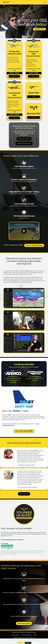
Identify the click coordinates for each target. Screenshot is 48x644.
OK (20, 643)
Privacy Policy (15, 635)
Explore (14, 76)
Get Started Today (39, 29)
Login (35, 635)
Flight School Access (24, 143)
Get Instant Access (24, 623)
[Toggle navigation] (45, 2)
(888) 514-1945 (18, 638)
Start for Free (24, 494)
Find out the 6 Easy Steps (34, 245)
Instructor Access (24, 139)
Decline (28, 643)
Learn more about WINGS (24, 431)
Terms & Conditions (26, 635)
